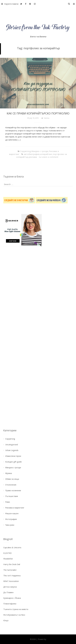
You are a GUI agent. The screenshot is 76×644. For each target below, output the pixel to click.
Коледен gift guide (13, 462)
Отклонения (11, 485)
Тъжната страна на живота (16, 609)
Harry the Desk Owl (12, 564)
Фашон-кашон (12, 513)
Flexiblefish (8, 559)
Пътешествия (12, 496)
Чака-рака (10, 525)
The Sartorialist (10, 570)
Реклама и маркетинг (15, 508)
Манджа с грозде (40, 151)
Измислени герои (13, 456)
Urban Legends (12, 450)
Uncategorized (12, 444)
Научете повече (9, 4)
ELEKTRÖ (7, 553)
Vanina (46, 118)
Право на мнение (13, 490)
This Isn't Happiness (12, 575)
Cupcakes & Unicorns (12, 547)
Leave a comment (50, 157)
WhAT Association (11, 581)
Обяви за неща (12, 479)
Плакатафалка (10, 604)
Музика (9, 473)
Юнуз (6, 620)
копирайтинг (46, 154)
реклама (33, 157)
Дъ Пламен (8, 592)
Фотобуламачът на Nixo (14, 615)
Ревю (8, 502)
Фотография (11, 519)
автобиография (32, 154)
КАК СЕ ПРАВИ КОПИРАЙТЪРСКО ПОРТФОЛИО (38, 113)
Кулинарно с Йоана (12, 598)
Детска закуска (10, 587)
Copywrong (25, 151)
